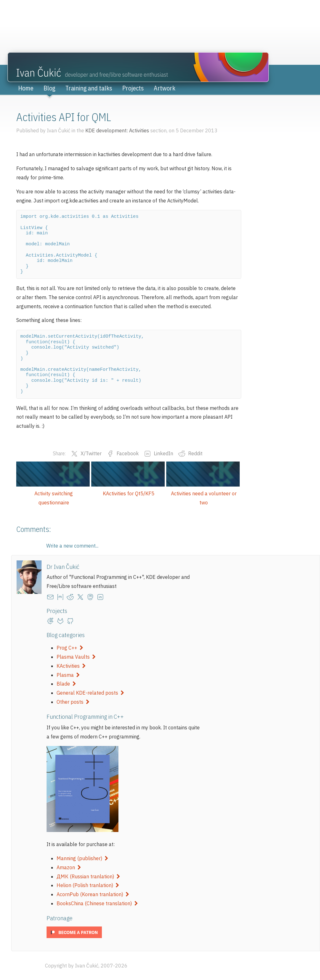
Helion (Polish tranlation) (88, 885)
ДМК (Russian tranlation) (88, 876)
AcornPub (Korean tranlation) (93, 894)
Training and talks (89, 88)
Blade (66, 684)
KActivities (71, 666)
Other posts (73, 702)
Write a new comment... (72, 546)
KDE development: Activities (117, 130)
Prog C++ (70, 648)
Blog (49, 88)
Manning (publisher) (82, 858)
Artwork (165, 88)
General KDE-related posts (90, 693)
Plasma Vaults (76, 657)
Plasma (68, 675)
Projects (133, 88)
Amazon (69, 867)
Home (26, 88)
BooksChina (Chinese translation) (97, 903)
